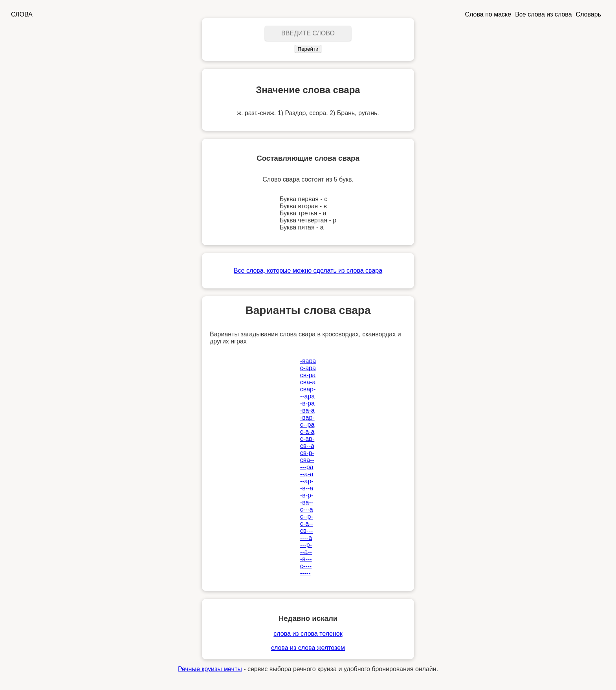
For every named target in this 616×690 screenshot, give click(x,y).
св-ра (308, 375)
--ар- (307, 481)
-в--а (307, 488)
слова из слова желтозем (308, 648)
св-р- (307, 453)
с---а (307, 509)
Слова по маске (488, 14)
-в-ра (307, 403)
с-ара (308, 368)
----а (306, 538)
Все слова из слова (543, 14)
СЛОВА (22, 14)
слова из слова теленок (308, 634)
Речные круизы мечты (210, 669)
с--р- (307, 517)
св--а (307, 446)
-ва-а (307, 410)
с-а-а (307, 432)
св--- (306, 531)
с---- (306, 566)
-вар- (307, 417)
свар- (308, 389)
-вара (308, 361)
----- (305, 573)
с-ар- (307, 439)
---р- (306, 545)
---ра (307, 467)
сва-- (307, 460)
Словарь (588, 14)
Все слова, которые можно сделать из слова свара (308, 271)
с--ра (307, 425)
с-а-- (307, 524)
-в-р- (307, 495)
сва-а (308, 382)
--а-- (306, 552)
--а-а (307, 474)
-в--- (306, 559)
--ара (307, 396)
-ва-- (307, 502)
